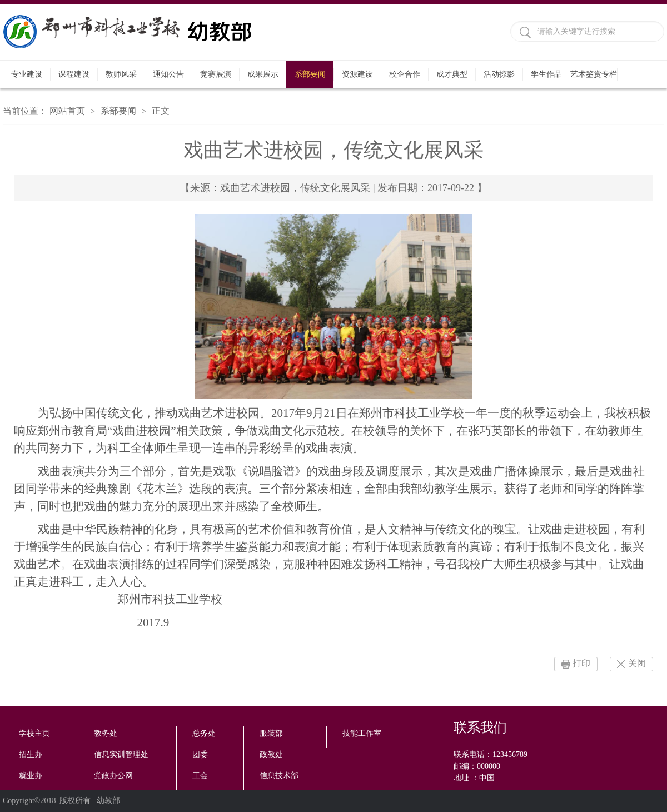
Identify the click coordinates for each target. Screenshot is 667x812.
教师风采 (121, 74)
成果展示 (263, 74)
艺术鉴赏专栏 (594, 74)
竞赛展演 (216, 74)
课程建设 (74, 74)
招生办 (31, 754)
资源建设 (357, 74)
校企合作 (405, 74)
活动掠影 (499, 74)
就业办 (31, 776)
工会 (200, 776)
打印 (581, 663)
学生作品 (546, 74)
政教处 (271, 754)
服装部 (271, 733)
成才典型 (452, 74)
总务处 (204, 733)
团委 (200, 754)
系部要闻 (310, 74)
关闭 (637, 663)
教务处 (106, 733)
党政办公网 (113, 776)
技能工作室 (362, 733)
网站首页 (67, 111)
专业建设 (27, 74)
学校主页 (34, 733)
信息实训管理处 (121, 754)
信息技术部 (279, 776)
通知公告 (168, 74)
